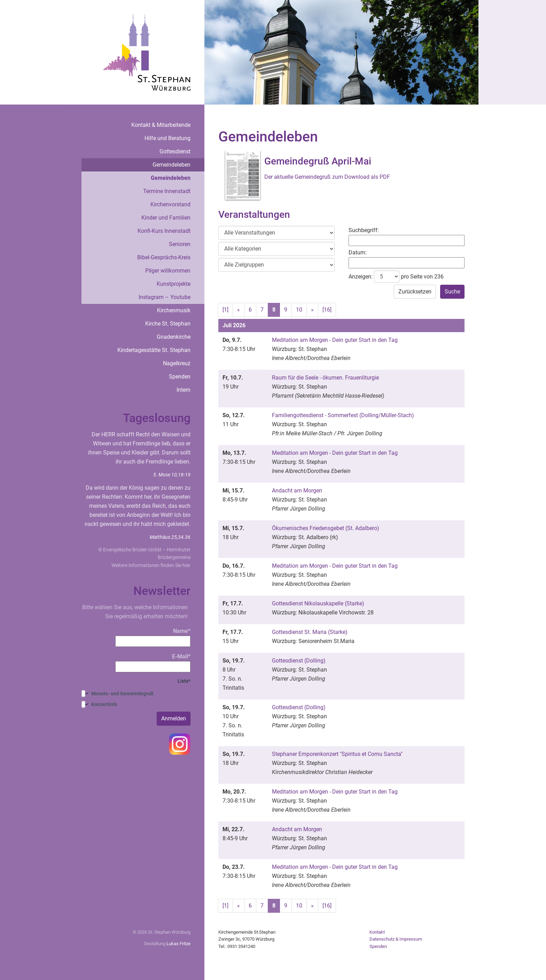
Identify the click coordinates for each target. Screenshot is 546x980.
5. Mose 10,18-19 (172, 475)
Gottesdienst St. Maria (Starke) (310, 632)
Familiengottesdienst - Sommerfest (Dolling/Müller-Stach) (343, 415)
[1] (225, 310)
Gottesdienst (175, 151)
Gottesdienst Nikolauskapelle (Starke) (318, 603)
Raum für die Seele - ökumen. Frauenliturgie (325, 378)
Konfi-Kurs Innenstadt (164, 231)
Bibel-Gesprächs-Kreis (164, 257)
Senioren (180, 244)
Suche (452, 292)
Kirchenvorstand (170, 204)
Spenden (180, 377)
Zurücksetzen (415, 292)
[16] (327, 310)
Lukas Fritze (178, 944)
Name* (153, 637)
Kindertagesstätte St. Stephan (154, 350)
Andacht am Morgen (297, 491)
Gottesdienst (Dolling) (299, 661)
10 (299, 310)
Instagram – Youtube (165, 297)
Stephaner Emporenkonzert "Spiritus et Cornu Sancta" (337, 754)
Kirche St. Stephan (168, 324)
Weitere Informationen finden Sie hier (151, 565)
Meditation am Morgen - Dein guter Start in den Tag (335, 340)
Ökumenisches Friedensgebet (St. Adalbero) (326, 528)
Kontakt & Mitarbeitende (161, 125)
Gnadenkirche (174, 337)
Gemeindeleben (171, 165)
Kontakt (377, 932)
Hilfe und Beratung (167, 138)
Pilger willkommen (168, 271)
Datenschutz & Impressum (396, 939)
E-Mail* (153, 663)
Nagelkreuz (177, 363)
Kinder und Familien (166, 218)
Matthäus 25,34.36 (170, 537)
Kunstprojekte (174, 284)
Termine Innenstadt (167, 191)
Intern (184, 390)
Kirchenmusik (174, 310)
